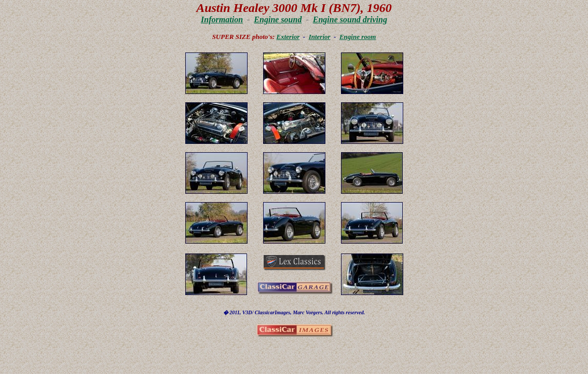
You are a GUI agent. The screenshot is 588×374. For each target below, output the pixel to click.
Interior (320, 37)
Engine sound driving (350, 19)
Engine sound (278, 19)
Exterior (288, 37)
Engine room (358, 37)
